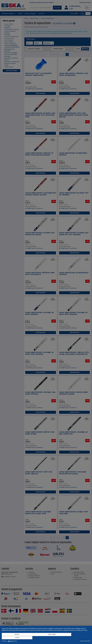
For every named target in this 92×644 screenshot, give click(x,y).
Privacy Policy (87, 641)
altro (77, 638)
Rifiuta (15, 638)
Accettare (46, 638)
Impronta (82, 641)
